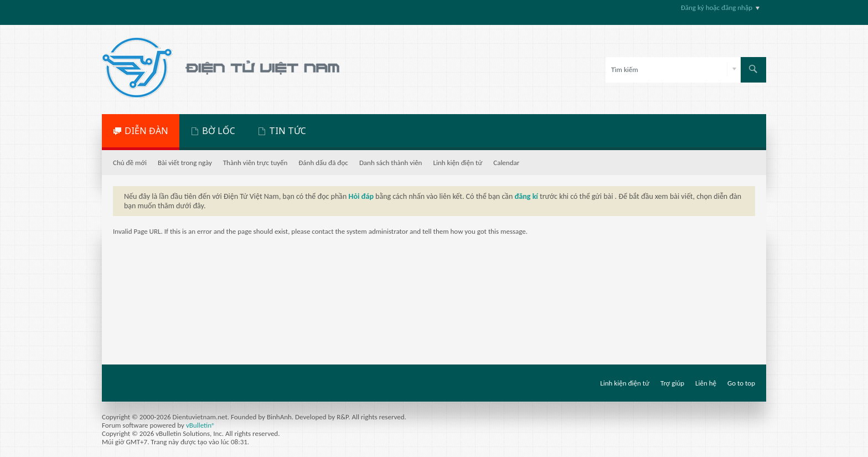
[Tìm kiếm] (673, 70)
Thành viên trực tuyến (255, 163)
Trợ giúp (672, 383)
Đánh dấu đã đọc (323, 163)
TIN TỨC (288, 131)
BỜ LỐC (219, 131)
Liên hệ (706, 383)
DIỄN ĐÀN (146, 131)
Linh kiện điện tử (458, 163)
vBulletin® (201, 425)
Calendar (506, 163)
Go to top (741, 383)
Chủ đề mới (130, 163)
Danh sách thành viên (391, 163)
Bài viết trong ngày (185, 163)
